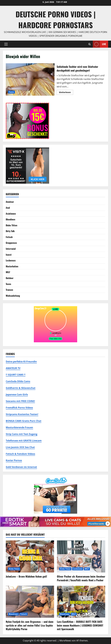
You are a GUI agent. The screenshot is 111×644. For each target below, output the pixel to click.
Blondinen (10, 219)
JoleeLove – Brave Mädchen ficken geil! (26, 576)
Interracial (11, 249)
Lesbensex (11, 260)
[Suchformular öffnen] (90, 44)
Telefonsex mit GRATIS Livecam (24, 441)
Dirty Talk (10, 231)
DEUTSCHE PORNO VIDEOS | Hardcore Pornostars (56, 19)
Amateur (10, 202)
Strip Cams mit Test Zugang (22, 434)
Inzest (9, 255)
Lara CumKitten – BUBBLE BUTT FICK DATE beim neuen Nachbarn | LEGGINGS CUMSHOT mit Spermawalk (80, 625)
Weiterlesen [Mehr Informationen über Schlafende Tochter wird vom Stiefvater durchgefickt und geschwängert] (66, 93)
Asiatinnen (11, 214)
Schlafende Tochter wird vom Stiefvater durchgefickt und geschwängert (30, 79)
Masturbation (12, 266)
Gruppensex (11, 243)
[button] (6, 44)
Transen (9, 290)
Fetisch (9, 237)
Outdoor (10, 278)
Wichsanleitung (13, 296)
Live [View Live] (99, 44)
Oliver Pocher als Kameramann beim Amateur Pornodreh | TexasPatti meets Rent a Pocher (81, 578)
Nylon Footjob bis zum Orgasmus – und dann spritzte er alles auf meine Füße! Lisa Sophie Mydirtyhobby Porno (30, 625)
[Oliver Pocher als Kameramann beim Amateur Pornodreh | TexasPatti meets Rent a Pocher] (81, 557)
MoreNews (65, 641)
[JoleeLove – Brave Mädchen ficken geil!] (30, 557)
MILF (8, 272)
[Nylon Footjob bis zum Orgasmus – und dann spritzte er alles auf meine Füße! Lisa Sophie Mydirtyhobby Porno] (30, 602)
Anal (8, 208)
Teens (11, 92)
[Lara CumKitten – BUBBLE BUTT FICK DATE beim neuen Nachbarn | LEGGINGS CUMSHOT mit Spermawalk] (81, 602)
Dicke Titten (11, 225)
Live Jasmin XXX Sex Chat (20, 447)
